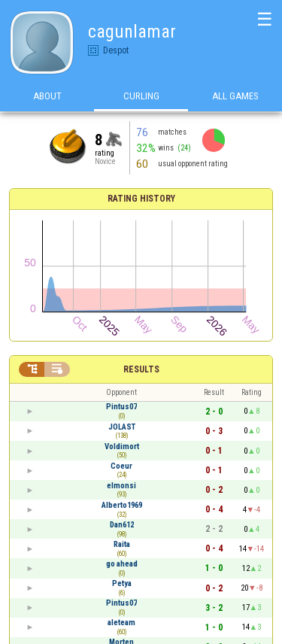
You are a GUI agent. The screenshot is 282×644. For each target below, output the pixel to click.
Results (141, 369)
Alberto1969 (122, 505)
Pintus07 (121, 407)
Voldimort (122, 447)
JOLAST (122, 427)
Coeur (121, 466)
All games (235, 97)
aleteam (121, 623)
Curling (141, 97)
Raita (122, 544)
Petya (122, 583)
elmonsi (121, 486)
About (47, 97)
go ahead (122, 564)
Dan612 (122, 525)
